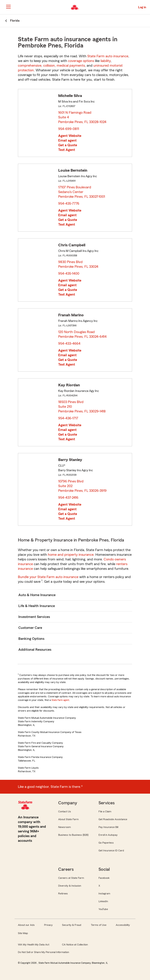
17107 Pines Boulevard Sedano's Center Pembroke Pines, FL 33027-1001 (82, 192)
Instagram (104, 894)
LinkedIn (103, 901)
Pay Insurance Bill (108, 827)
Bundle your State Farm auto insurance (48, 577)
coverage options (81, 61)
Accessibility (123, 925)
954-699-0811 (69, 129)
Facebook (104, 878)
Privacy (48, 925)
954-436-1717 (68, 418)
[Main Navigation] (8, 7)
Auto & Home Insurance (37, 595)
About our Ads (26, 925)
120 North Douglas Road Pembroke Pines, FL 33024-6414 (83, 334)
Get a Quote (68, 145)
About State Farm (68, 819)
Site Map (23, 933)
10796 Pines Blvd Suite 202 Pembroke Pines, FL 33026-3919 (83, 486)
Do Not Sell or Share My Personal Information (43, 952)
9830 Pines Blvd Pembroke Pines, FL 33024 (78, 264)
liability (106, 61)
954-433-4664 (69, 344)
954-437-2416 (68, 498)
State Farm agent (60, 700)
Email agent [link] (67, 140)
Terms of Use (99, 925)
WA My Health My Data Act (34, 945)
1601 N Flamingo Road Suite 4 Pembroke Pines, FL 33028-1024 (82, 117)
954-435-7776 (69, 204)
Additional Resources (35, 650)
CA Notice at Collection (75, 945)
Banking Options (31, 639)
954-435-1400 (69, 274)
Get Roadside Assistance (113, 819)
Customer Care (30, 628)
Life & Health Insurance (37, 606)
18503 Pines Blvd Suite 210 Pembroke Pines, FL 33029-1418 (82, 407)
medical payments (71, 66)
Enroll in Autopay (108, 835)
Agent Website (70, 136)
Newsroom (64, 827)
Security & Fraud (72, 925)
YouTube (103, 909)
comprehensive (30, 66)
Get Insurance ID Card (111, 850)
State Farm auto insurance (108, 56)
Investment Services (34, 617)
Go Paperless (106, 843)
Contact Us (65, 811)
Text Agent (67, 150)
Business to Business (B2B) (73, 835)
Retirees (63, 894)
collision (49, 66)
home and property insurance (71, 555)
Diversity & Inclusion (70, 886)
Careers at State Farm (71, 878)
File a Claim (105, 811)
